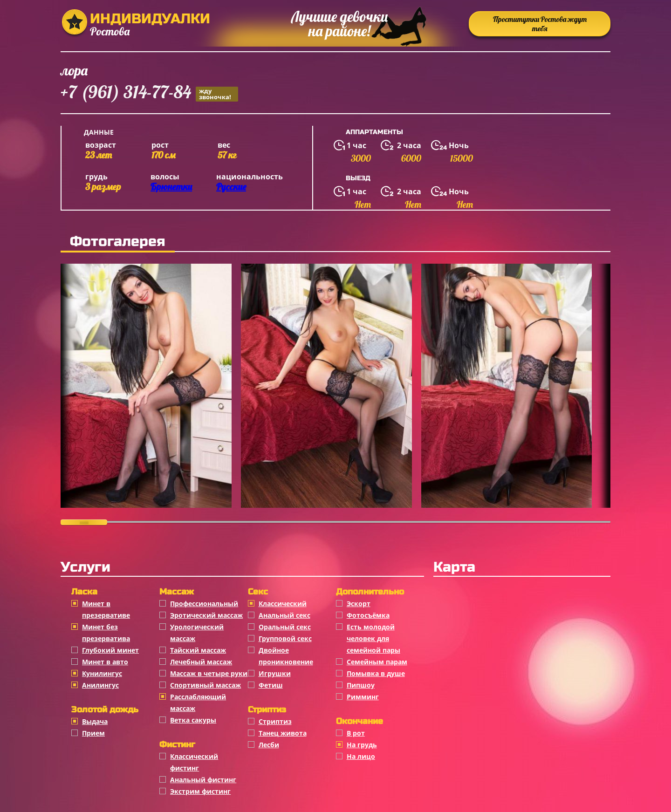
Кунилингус (102, 673)
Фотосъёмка (368, 615)
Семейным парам (377, 662)
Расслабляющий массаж (198, 703)
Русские (231, 187)
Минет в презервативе (106, 609)
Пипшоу (361, 685)
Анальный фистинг (203, 780)
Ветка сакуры (193, 720)
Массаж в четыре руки (209, 673)
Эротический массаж (206, 615)
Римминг (363, 697)
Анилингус (100, 685)
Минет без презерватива (106, 633)
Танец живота (283, 733)
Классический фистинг (194, 762)
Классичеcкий (283, 604)
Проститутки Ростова (540, 24)
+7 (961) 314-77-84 (149, 93)
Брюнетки (171, 187)
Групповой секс (285, 638)
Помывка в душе (376, 673)
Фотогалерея (118, 241)
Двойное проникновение (286, 656)
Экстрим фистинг (200, 791)
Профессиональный (204, 604)
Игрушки (275, 673)
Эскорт (359, 604)
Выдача (95, 721)
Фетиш (271, 685)
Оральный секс (285, 627)
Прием (93, 733)
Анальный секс (284, 615)
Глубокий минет (110, 650)
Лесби (269, 745)
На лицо (361, 756)
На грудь (362, 745)
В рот (356, 733)
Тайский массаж (198, 650)
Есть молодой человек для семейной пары (373, 638)
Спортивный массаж (205, 685)
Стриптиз (275, 721)
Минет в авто (105, 662)
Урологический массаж (197, 633)
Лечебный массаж (201, 662)
